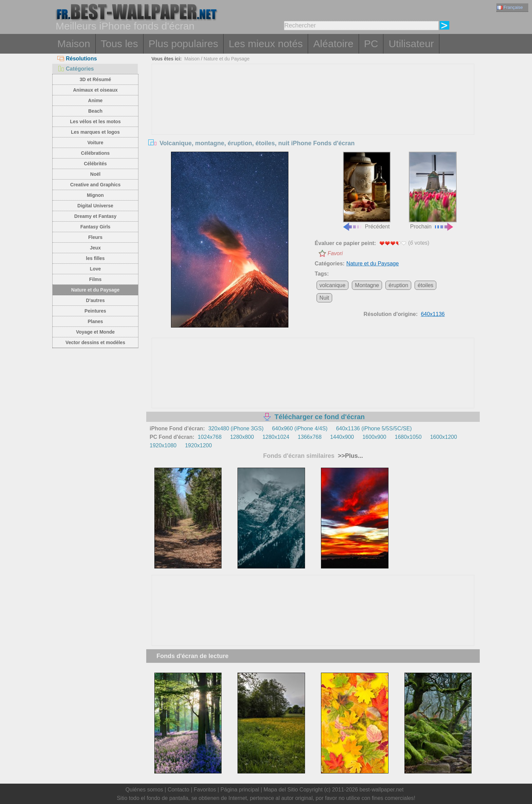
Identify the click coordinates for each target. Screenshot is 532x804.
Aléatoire (333, 44)
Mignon (95, 195)
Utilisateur (411, 44)
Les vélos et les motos (95, 121)
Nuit (324, 298)
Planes (95, 321)
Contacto (178, 790)
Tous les (119, 44)
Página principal (240, 790)
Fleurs (95, 237)
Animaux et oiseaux (95, 90)
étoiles (425, 285)
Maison (74, 44)
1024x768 (210, 437)
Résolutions (77, 59)
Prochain (433, 191)
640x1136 (433, 314)
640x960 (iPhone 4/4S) (300, 428)
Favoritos (205, 790)
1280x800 (242, 437)
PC (371, 44)
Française (510, 7)
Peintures (95, 311)
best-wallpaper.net (382, 790)
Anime (96, 100)
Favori (335, 253)
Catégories (76, 69)
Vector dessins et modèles (95, 342)
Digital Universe (95, 206)
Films (96, 279)
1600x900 (374, 437)
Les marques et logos (95, 132)
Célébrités (95, 164)
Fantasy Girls (96, 227)
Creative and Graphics (96, 185)
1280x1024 (276, 437)
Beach (95, 111)
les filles (95, 258)
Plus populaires (183, 44)
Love (96, 269)
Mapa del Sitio (281, 790)
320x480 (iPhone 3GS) (236, 428)
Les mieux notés (266, 44)
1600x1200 (444, 437)
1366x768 (310, 437)
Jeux (95, 248)
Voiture (95, 143)
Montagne (367, 285)
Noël (95, 174)
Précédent (366, 191)
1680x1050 (408, 437)
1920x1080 (163, 445)
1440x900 (342, 437)
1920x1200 (198, 445)
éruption (398, 285)
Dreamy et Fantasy (96, 216)
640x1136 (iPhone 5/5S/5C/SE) (374, 428)
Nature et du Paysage (95, 290)
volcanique (333, 285)
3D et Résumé (96, 79)
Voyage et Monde (95, 332)
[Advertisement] (313, 115)
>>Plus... (350, 456)
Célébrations (96, 153)
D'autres (95, 300)
